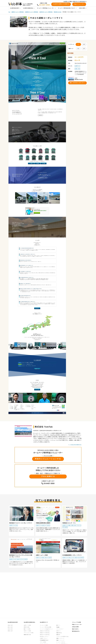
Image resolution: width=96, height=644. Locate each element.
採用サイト (59, 631)
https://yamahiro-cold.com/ (81, 63)
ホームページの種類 (44, 625)
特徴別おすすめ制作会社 (45, 633)
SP (84, 44)
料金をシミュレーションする (48, 459)
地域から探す (10, 625)
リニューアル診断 (76, 622)
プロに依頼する (48, 476)
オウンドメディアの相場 (29, 633)
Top (9, 12)
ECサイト (58, 625)
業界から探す (10, 627)
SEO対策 (58, 635)
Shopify (58, 627)
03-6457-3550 (45, 5)
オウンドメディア (60, 629)
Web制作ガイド (44, 622)
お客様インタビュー (44, 638)
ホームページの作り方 (61, 642)
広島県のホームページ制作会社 (32, 12)
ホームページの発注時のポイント (46, 629)
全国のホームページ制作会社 (18, 12)
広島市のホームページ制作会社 (46, 12)
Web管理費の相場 (27, 635)
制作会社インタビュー (44, 637)
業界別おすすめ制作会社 (45, 635)
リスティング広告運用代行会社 (62, 637)
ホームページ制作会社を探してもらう (67, 8)
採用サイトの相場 (27, 631)
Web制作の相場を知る (29, 8)
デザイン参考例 (43, 642)
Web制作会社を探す (15, 8)
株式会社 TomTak (58, 12)
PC (78, 49)
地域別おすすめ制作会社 (45, 631)
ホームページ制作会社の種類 (46, 627)
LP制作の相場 (27, 627)
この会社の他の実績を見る (75, 445)
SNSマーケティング (60, 638)
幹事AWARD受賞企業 (44, 640)
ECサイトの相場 (27, 629)
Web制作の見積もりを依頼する (61, 4)
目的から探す (10, 629)
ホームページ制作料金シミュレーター (46, 8)
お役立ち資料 (83, 8)
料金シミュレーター (77, 625)
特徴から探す (10, 631)
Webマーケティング (60, 640)
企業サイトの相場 (27, 625)
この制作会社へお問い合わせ (77, 83)
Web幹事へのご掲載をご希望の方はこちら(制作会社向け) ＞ (75, 2)
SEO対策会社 (59, 633)
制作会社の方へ (76, 631)
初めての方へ (75, 629)
